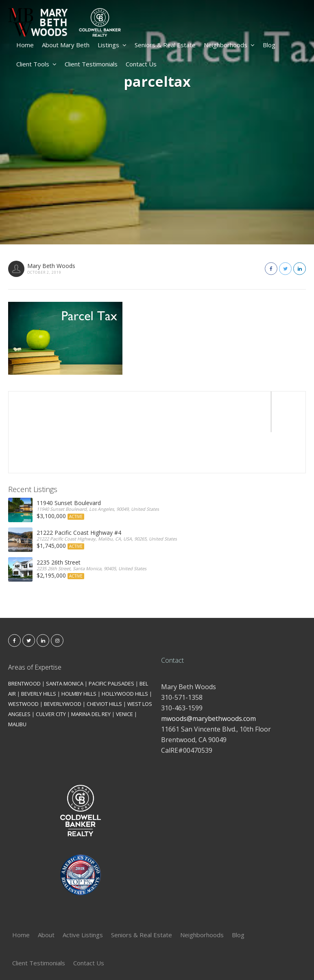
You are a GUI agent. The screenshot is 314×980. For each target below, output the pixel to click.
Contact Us (141, 64)
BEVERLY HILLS (39, 653)
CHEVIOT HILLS (104, 663)
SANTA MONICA (65, 643)
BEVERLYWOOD (63, 663)
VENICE (124, 673)
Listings (112, 45)
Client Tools (36, 64)
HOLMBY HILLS (79, 653)
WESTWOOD (23, 663)
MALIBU (17, 683)
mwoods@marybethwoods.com (208, 678)
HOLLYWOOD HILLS (125, 653)
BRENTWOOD (24, 643)
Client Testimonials (91, 64)
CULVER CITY (51, 673)
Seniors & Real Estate (165, 45)
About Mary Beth (66, 45)
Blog (269, 45)
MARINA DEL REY (91, 673)
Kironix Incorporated (203, 960)
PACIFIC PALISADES (111, 643)
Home (25, 45)
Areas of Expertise (35, 626)
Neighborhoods (229, 45)
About (46, 894)
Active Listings (83, 894)
